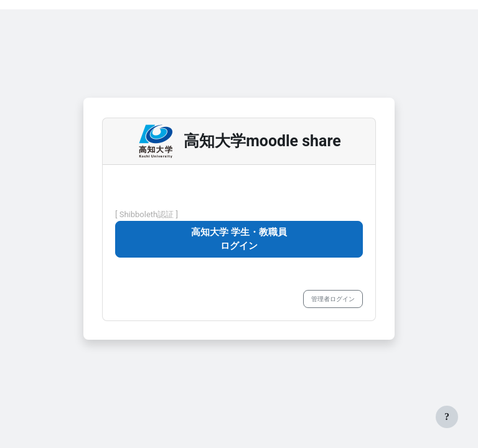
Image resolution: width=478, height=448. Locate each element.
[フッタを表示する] (447, 417)
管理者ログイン (333, 299)
